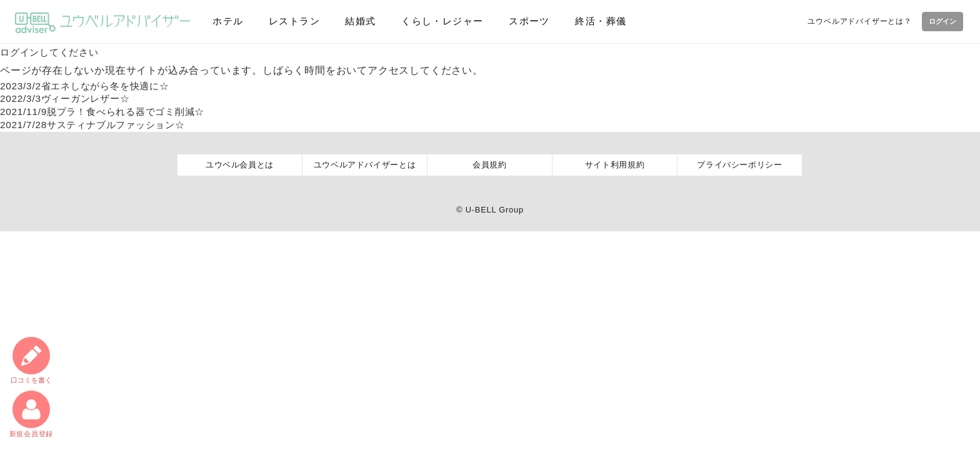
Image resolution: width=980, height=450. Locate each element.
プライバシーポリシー (740, 165)
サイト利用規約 (615, 165)
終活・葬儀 (591, 21)
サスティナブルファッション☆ (98, 125)
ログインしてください (52, 52)
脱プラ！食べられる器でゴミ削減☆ (108, 112)
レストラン (291, 21)
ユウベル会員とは (240, 165)
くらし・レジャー (435, 21)
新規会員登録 (31, 413)
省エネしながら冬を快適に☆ (90, 86)
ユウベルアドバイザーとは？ (854, 21)
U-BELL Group (495, 210)
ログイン (939, 21)
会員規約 (490, 165)
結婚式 (355, 21)
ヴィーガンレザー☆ (69, 98)
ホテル (227, 21)
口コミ (31, 358)
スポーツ (521, 21)
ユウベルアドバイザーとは (365, 165)
